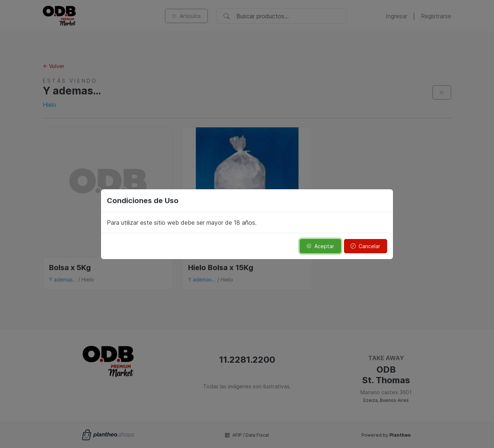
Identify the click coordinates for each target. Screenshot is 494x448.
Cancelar (365, 246)
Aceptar (320, 246)
